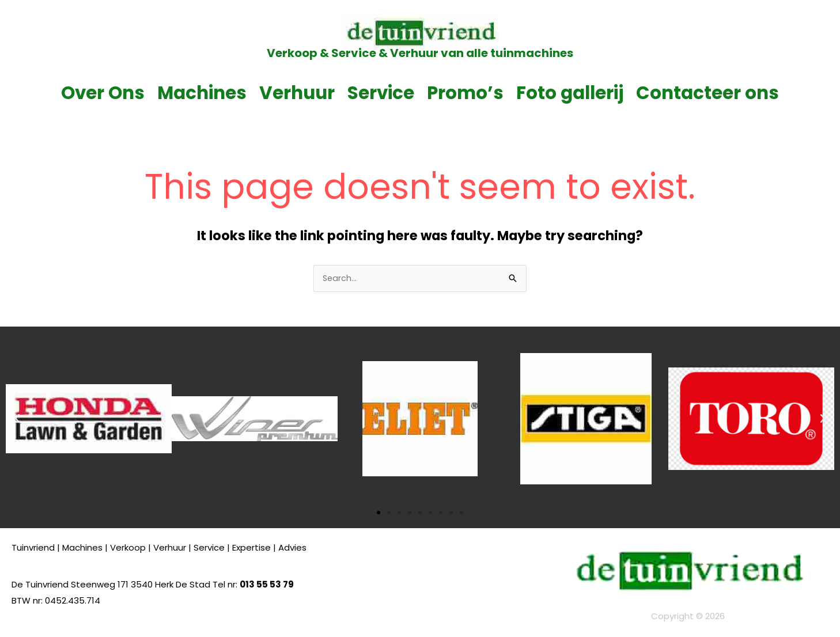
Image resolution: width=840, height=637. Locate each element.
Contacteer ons (707, 93)
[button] (17, 420)
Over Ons (103, 93)
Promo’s (465, 93)
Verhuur (297, 93)
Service (381, 93)
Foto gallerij (570, 93)
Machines (202, 93)
